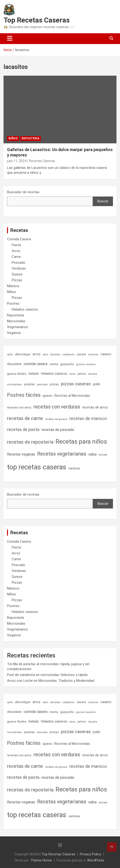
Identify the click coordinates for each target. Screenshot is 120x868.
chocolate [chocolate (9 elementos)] (14, 364)
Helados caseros (25, 309)
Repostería (30, 138)
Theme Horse (41, 860)
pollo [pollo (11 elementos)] (97, 384)
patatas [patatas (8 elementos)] (30, 384)
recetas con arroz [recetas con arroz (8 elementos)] (19, 407)
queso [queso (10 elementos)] (47, 396)
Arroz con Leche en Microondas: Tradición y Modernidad (51, 681)
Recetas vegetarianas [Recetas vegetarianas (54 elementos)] (62, 454)
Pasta (16, 245)
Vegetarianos (17, 327)
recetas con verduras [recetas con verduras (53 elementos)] (57, 407)
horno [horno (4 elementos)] (72, 374)
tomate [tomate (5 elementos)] (103, 455)
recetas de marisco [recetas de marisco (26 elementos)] (88, 418)
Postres (13, 304)
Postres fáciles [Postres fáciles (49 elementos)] (24, 395)
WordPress (96, 860)
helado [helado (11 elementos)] (34, 374)
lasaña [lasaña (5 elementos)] (93, 374)
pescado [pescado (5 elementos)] (42, 384)
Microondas (16, 321)
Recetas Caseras (42, 161)
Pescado (19, 263)
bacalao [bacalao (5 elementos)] (55, 354)
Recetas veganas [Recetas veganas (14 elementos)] (21, 454)
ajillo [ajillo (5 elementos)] (10, 354)
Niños (13, 138)
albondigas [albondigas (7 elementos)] (23, 354)
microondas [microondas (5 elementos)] (15, 384)
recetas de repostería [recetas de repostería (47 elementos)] (30, 442)
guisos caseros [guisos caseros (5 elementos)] (86, 364)
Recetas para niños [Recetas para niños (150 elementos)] (81, 441)
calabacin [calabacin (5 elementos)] (68, 354)
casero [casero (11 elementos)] (106, 354)
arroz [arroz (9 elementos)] (37, 354)
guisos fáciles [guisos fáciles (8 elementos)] (17, 374)
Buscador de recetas (23, 192)
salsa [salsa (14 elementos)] (92, 454)
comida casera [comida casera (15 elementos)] (36, 364)
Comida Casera (19, 239)
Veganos (14, 333)
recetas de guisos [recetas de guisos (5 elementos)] (56, 419)
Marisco (13, 286)
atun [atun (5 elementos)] (45, 354)
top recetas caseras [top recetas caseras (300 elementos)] (37, 467)
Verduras (19, 268)
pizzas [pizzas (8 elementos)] (54, 384)
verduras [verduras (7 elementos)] (74, 468)
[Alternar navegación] (10, 39)
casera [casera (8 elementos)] (81, 354)
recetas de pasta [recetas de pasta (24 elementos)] (23, 429)
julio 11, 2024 (17, 161)
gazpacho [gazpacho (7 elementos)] (67, 364)
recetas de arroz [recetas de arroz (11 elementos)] (95, 407)
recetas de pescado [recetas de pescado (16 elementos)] (58, 430)
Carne (16, 257)
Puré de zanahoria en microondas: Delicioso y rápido (47, 675)
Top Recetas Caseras (37, 20)
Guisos (17, 274)
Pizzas (17, 280)
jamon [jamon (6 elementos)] (82, 374)
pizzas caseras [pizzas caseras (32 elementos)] (76, 384)
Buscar (103, 201)
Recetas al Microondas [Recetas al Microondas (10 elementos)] (72, 396)
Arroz (16, 251)
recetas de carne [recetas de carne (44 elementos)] (25, 418)
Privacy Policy (90, 854)
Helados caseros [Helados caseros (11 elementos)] (54, 374)
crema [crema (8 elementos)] (54, 364)
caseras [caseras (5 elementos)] (93, 354)
